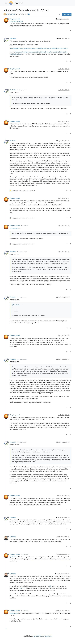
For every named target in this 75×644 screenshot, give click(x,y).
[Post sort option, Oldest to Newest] (60, 14)
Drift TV (22, 588)
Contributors (49, 636)
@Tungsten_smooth (22, 90)
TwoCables (13, 39)
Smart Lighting (11, 14)
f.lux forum (19, 3)
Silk (50, 586)
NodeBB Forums (39, 636)
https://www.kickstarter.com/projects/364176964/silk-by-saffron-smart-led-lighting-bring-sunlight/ (39, 48)
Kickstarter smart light (16, 22)
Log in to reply (67, 14)
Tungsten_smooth (15, 19)
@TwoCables (25, 226)
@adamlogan (25, 554)
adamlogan (13, 537)
